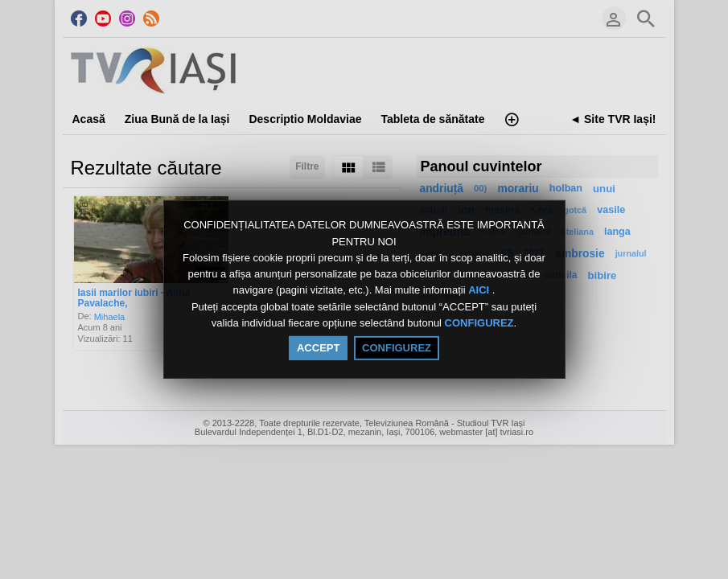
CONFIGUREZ (479, 323)
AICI (480, 291)
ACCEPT (318, 348)
